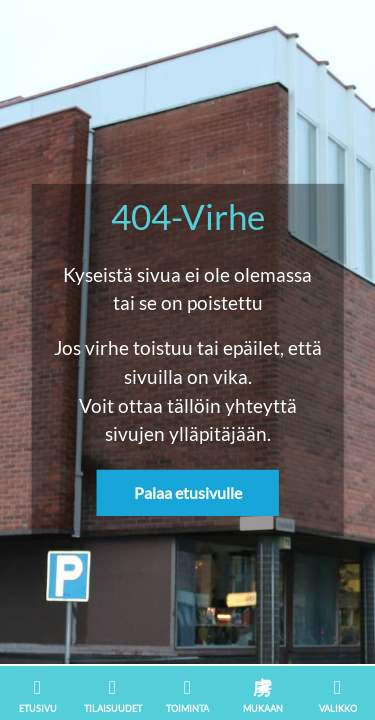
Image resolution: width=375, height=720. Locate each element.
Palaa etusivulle (188, 492)
